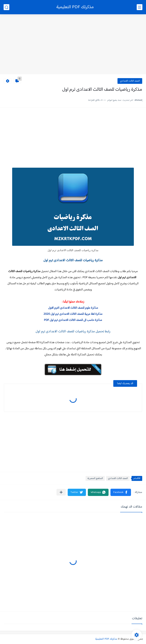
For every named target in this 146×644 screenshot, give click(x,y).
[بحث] (6, 7)
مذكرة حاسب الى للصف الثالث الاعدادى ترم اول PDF (73, 320)
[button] (121, 492)
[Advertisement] (73, 45)
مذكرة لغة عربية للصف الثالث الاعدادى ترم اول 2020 (73, 314)
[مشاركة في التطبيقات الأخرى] (61, 492)
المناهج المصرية (95, 478)
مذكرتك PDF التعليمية (75, 7)
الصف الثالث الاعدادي (130, 81)
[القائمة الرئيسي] (140, 7)
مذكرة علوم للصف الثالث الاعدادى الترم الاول (73, 308)
